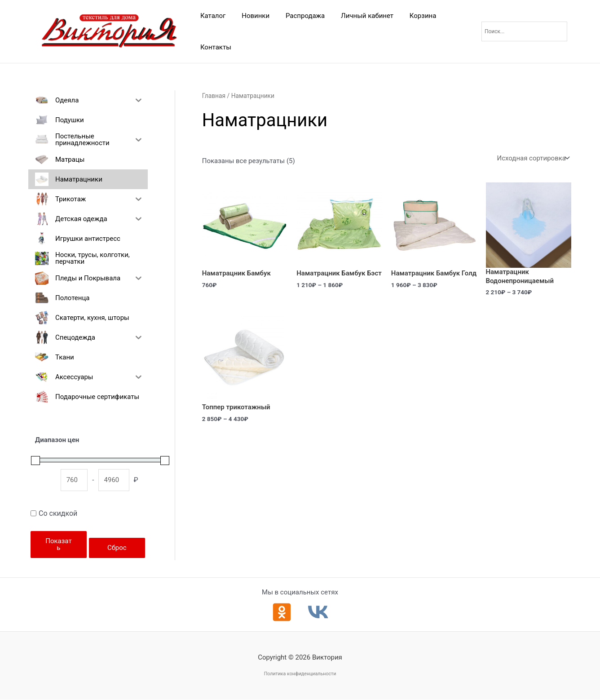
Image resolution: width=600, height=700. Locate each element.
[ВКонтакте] (318, 612)
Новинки (251, 16)
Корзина (411, 16)
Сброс (117, 548)
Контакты (214, 47)
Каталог (212, 16)
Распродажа (298, 16)
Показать (58, 544)
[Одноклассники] (282, 612)
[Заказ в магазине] (532, 158)
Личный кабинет (358, 16)
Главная (214, 96)
